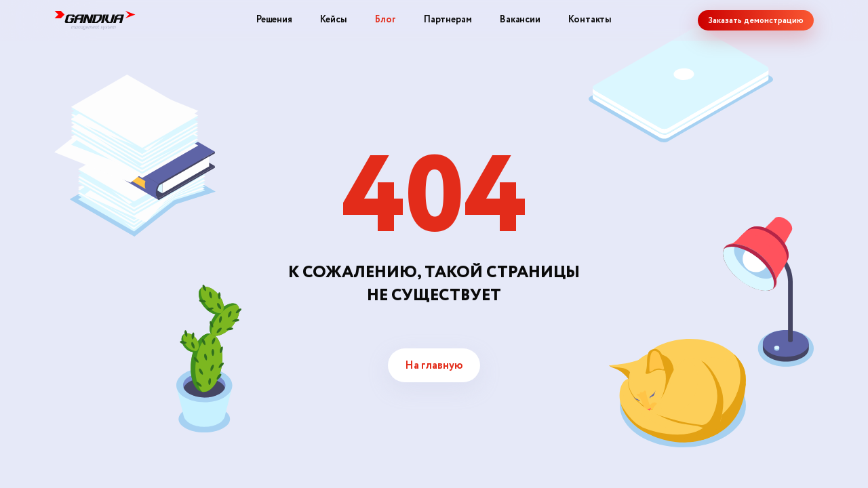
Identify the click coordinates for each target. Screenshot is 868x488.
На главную (434, 366)
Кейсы (333, 20)
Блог (385, 20)
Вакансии (520, 20)
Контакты (590, 20)
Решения (274, 20)
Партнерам (448, 20)
